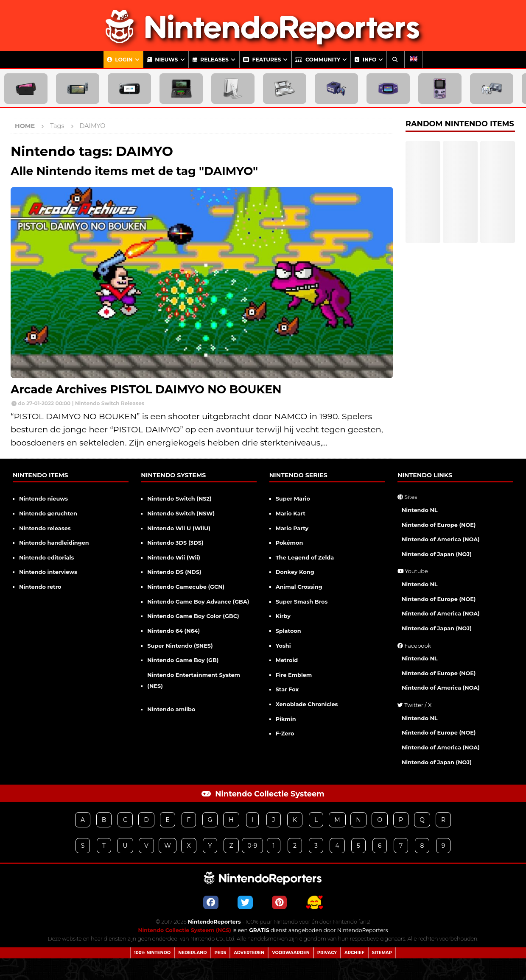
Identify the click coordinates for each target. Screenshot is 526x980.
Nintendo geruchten (48, 514)
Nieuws (162, 60)
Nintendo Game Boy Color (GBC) (193, 616)
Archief (354, 953)
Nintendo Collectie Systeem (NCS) (184, 930)
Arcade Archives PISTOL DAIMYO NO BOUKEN (146, 389)
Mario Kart (291, 514)
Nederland (192, 953)
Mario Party (292, 528)
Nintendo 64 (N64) (173, 631)
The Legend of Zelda (305, 558)
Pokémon (290, 543)
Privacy (327, 953)
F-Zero (285, 734)
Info (365, 60)
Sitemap (382, 953)
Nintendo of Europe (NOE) (439, 525)
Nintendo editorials (46, 558)
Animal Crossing (299, 587)
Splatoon (288, 631)
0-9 (252, 846)
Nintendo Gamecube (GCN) (186, 587)
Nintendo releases (45, 528)
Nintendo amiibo (171, 709)
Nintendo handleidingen (54, 543)
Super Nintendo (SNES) (180, 646)
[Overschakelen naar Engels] (414, 60)
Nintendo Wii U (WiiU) (179, 528)
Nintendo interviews (48, 572)
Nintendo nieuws (43, 499)
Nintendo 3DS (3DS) (175, 543)
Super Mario (293, 499)
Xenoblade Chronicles (307, 704)
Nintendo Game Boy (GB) (183, 660)
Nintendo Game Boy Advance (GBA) (198, 602)
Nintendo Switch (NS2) (179, 499)
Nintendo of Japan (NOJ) (437, 554)
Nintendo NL (420, 510)
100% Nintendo (152, 953)
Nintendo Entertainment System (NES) (194, 681)
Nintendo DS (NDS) (174, 572)
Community (318, 60)
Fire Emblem (294, 675)
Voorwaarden (291, 953)
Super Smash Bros (302, 602)
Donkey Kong (295, 572)
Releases (211, 60)
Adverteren (249, 953)
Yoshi (283, 646)
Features (262, 60)
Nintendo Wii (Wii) (174, 558)
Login (120, 60)
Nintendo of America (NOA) (441, 539)
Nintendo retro (40, 587)
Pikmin (286, 719)
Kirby (283, 616)
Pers (221, 953)
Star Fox (287, 689)
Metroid (287, 660)
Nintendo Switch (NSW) (181, 514)
